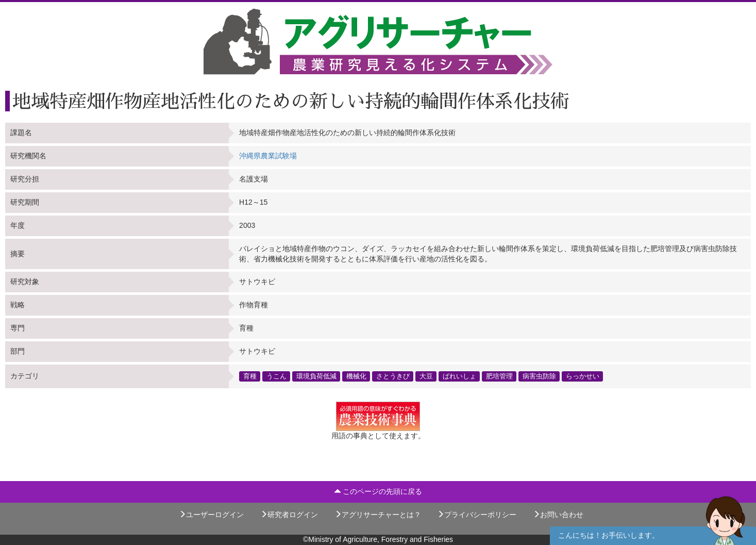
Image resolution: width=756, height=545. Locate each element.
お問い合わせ (558, 515)
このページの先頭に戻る (378, 491)
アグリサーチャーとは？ (378, 515)
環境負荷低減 (316, 376)
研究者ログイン (289, 515)
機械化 (356, 376)
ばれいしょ (459, 376)
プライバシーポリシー (477, 515)
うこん (276, 376)
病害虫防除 (539, 376)
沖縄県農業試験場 (268, 156)
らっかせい (583, 376)
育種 (250, 376)
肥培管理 (499, 376)
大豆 (426, 376)
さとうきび (393, 376)
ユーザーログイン (211, 515)
